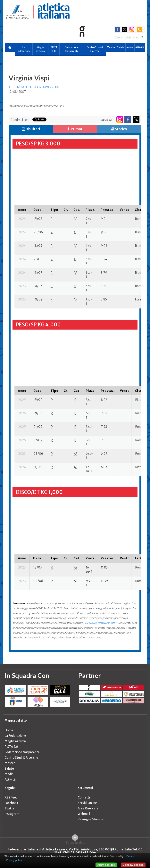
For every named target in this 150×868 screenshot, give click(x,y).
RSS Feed (11, 797)
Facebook (11, 803)
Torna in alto (75, 842)
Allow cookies (106, 865)
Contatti (84, 797)
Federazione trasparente (72, 49)
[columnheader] (22, 210)
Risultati (31, 129)
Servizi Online (87, 803)
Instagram (12, 814)
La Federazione (24, 49)
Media (130, 47)
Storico (119, 129)
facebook (117, 29)
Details (130, 856)
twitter (125, 29)
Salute (121, 47)
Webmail (84, 814)
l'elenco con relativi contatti (99, 623)
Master (111, 47)
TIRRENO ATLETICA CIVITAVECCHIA (34, 87)
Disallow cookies (133, 865)
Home (9, 730)
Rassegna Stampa (90, 819)
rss (139, 29)
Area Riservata (88, 808)
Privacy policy (14, 860)
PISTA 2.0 (54, 49)
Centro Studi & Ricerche (95, 49)
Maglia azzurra (40, 49)
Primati (75, 129)
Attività (140, 47)
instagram (132, 29)
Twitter (10, 808)
